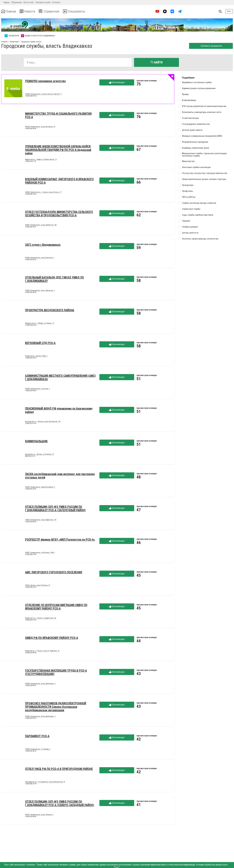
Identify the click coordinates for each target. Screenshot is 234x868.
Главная (9, 11)
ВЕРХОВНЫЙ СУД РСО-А (40, 343)
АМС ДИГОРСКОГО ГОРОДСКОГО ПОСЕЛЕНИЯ (54, 573)
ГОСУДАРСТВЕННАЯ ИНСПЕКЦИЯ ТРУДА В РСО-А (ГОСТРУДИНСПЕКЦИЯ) (56, 673)
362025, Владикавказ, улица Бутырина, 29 (40, 127)
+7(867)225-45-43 (31, 391)
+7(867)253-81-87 (31, 686)
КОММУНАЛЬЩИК (36, 442)
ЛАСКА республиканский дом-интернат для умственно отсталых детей (60, 476)
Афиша (6, 2)
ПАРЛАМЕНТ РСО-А (37, 737)
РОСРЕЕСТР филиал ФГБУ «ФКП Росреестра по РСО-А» (60, 540)
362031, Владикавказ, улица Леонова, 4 (39, 815)
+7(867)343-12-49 (31, 621)
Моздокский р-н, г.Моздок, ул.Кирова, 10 (39, 324)
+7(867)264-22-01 (31, 227)
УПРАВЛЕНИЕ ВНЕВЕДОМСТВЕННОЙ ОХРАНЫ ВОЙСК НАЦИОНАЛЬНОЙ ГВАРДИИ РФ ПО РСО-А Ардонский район (58, 150)
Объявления (16, 2)
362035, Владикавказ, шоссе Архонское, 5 (40, 291)
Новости (30, 11)
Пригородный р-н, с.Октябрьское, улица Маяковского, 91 (45, 782)
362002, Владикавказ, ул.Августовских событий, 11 (43, 95)
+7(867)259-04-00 (31, 653)
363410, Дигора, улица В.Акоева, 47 (38, 586)
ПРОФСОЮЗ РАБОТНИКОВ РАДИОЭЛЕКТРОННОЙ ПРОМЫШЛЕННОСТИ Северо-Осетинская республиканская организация (56, 707)
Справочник (53, 11)
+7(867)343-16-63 (31, 195)
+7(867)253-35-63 (31, 260)
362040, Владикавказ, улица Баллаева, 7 (40, 258)
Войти (229, 11)
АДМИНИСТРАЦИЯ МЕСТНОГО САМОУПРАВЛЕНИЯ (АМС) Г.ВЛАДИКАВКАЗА (60, 378)
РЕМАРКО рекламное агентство (45, 81)
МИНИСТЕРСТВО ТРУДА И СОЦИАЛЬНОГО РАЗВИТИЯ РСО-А (58, 116)
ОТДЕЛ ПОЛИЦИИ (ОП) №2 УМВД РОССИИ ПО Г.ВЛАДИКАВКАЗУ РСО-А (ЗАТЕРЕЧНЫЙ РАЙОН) (55, 509)
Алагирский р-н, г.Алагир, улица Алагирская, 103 (43, 422)
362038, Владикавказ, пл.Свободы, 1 (38, 750)
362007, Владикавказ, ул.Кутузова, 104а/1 (40, 553)
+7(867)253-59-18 (31, 719)
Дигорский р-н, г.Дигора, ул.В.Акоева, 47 (39, 455)
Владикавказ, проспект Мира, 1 (36, 356)
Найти (156, 62)
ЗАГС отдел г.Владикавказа (43, 245)
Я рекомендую (117, 83)
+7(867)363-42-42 (31, 326)
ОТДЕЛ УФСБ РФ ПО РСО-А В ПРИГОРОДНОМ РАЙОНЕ (59, 769)
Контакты (56, 2)
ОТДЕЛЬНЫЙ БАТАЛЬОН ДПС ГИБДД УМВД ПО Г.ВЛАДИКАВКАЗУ (54, 280)
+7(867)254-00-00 (31, 129)
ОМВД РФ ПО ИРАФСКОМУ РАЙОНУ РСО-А (52, 638)
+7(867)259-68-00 (31, 817)
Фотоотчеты (29, 2)
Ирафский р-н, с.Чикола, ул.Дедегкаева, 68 (41, 619)
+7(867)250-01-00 (31, 97)
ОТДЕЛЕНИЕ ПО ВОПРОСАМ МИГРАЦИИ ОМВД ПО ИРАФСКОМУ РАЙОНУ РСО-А (56, 607)
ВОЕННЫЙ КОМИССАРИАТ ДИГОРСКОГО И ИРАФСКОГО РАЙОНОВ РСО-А (59, 181)
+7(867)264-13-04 (31, 555)
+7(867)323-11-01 (31, 162)
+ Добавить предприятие (210, 46)
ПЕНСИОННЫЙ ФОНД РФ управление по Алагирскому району (59, 411)
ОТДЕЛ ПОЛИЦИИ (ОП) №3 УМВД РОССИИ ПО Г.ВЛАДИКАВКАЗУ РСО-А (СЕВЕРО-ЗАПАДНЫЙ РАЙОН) (60, 804)
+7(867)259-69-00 (31, 522)
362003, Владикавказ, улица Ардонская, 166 (41, 520)
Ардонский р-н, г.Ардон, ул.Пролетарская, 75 (41, 160)
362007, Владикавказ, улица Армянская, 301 (41, 225)
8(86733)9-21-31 (30, 457)
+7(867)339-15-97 (31, 588)
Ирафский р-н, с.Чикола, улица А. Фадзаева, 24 (42, 651)
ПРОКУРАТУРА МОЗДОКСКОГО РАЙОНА (50, 311)
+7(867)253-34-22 (31, 752)
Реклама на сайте (43, 2)
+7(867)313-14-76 (31, 424)
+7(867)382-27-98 (31, 784)
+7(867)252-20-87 (31, 490)
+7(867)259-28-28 (31, 293)
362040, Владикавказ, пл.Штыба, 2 (37, 389)
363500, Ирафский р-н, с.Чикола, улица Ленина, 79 (43, 193)
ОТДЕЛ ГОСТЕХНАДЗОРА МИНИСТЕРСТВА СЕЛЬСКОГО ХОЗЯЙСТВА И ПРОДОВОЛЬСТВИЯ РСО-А (59, 214)
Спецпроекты (80, 11)
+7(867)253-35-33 (31, 359)
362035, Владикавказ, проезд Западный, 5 (40, 488)
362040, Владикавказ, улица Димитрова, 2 (40, 684)
